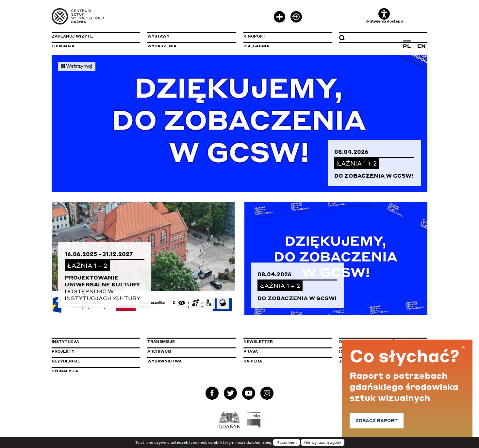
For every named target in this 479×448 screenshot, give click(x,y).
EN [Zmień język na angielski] (421, 46)
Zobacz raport (380, 420)
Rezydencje (66, 361)
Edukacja (63, 46)
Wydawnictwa (165, 361)
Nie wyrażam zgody (323, 442)
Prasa (251, 351)
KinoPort (255, 36)
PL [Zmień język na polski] (407, 46)
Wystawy (158, 36)
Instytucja (65, 342)
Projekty (63, 351)
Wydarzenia (162, 46)
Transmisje (189, 342)
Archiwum (159, 351)
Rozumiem (287, 442)
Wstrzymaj (77, 66)
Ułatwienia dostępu (384, 16)
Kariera (253, 361)
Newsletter (258, 342)
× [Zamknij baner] (463, 347)
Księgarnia (256, 46)
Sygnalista (65, 371)
